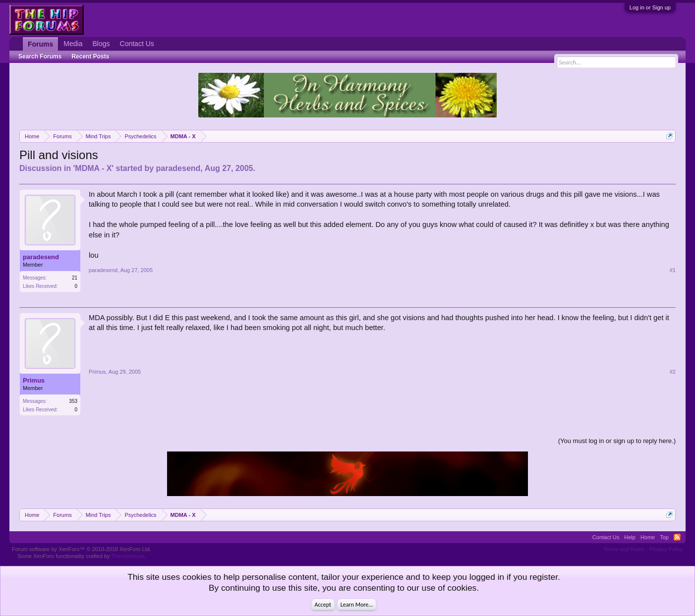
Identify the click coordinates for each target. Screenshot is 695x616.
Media (73, 44)
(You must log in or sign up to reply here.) (617, 441)
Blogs (101, 44)
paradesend (178, 168)
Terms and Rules (624, 549)
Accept (323, 605)
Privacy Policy (666, 549)
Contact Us (137, 44)
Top (664, 537)
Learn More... (357, 605)
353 (73, 401)
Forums (40, 44)
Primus (34, 380)
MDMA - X (93, 168)
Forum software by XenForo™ (82, 549)
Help (630, 537)
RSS (677, 537)
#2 (673, 372)
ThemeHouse (128, 556)
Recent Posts (90, 56)
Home (648, 537)
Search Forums (40, 56)
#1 (673, 270)
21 (75, 278)
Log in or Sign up (650, 7)
